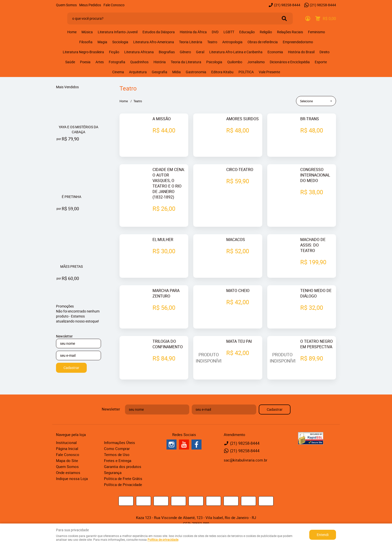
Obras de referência (263, 42)
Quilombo (235, 62)
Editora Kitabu (222, 72)
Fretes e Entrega (118, 449)
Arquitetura (138, 72)
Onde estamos (68, 461)
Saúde (70, 62)
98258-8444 (287, 5)
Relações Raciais (290, 32)
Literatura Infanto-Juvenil (118, 32)
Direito (324, 52)
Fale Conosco (114, 5)
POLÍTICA (246, 72)
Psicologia (214, 62)
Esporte (321, 62)
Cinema (118, 72)
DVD (215, 32)
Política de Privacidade (123, 473)
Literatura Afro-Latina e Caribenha (236, 52)
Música (87, 32)
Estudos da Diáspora (159, 32)
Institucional (66, 431)
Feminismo (316, 32)
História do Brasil (301, 52)
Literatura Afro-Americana (154, 42)
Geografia (159, 72)
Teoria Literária (191, 42)
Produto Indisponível (208, 347)
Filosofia (86, 42)
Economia (275, 52)
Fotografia (117, 62)
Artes (100, 62)
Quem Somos (66, 5)
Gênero (185, 52)
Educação (247, 32)
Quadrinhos (139, 62)
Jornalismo (256, 62)
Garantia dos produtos (123, 455)
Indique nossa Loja (72, 467)
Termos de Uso (117, 443)
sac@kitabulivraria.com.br (245, 449)
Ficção (114, 52)
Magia (102, 42)
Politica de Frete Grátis (123, 467)
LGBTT (229, 32)
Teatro (212, 42)
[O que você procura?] (284, 18)
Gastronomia (196, 72)
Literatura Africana (139, 52)
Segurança (113, 461)
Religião (266, 32)
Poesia (85, 62)
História (160, 62)
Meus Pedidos (90, 5)
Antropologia (232, 42)
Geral (200, 52)
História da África (193, 32)
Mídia (176, 72)
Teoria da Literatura (186, 62)
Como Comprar (117, 437)
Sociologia (120, 42)
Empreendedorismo (298, 42)
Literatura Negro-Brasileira (83, 52)
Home (72, 32)
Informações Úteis (119, 431)
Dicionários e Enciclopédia (290, 62)
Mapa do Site (67, 449)
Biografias (167, 52)
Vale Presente (269, 72)
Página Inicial (67, 437)
